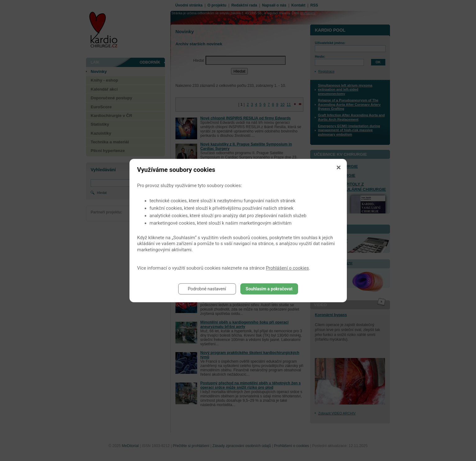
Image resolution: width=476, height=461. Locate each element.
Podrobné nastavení (207, 289)
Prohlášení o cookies (287, 268)
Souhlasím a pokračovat (269, 289)
